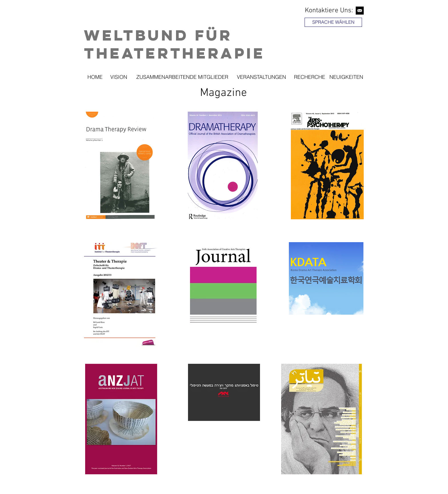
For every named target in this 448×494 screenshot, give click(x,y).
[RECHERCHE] (310, 77)
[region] (334, 38)
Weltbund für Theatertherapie (175, 44)
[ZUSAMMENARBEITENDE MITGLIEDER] (182, 77)
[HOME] (95, 77)
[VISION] (119, 77)
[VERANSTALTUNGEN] (261, 77)
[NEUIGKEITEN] (346, 77)
